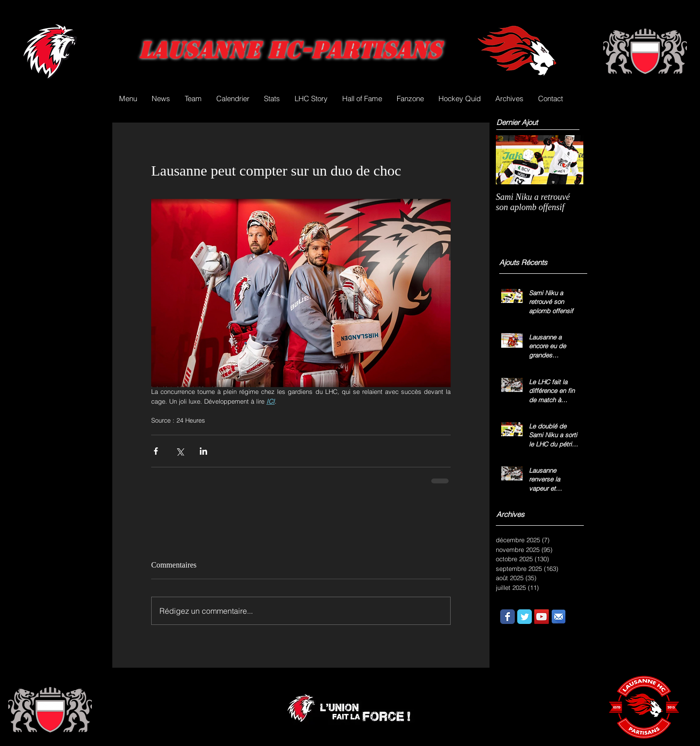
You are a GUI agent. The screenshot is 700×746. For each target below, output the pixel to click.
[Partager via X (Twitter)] (180, 451)
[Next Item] (568, 160)
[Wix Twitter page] (525, 617)
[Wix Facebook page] (507, 617)
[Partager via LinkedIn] (203, 451)
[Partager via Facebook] (156, 451)
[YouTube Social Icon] (542, 617)
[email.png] (559, 617)
